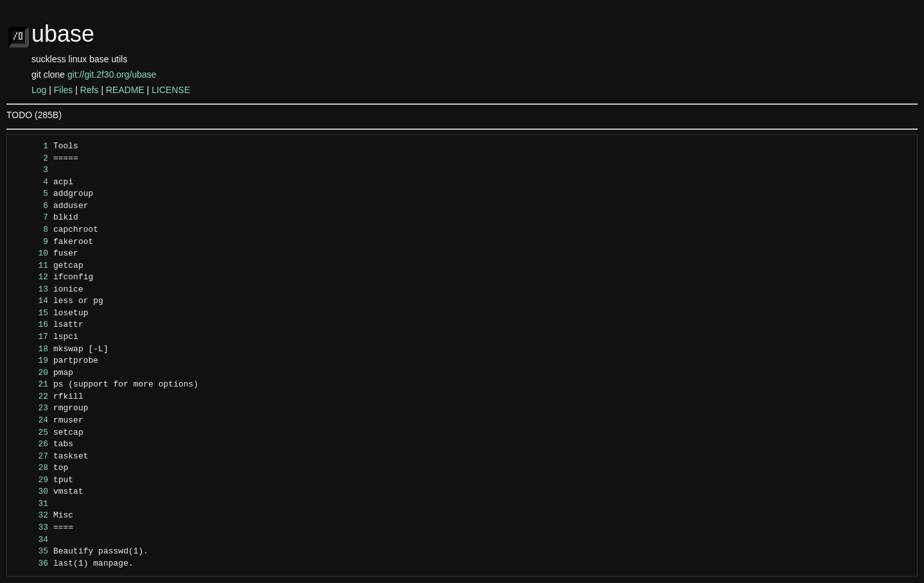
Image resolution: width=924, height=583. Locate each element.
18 (31, 349)
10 (31, 254)
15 (31, 313)
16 (31, 325)
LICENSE (171, 90)
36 (31, 564)
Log (39, 90)
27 (31, 457)
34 (31, 540)
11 (31, 266)
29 (31, 480)
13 (31, 290)
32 (31, 516)
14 (31, 301)
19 (31, 361)
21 (31, 385)
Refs (90, 90)
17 (31, 337)
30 (31, 492)
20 (31, 373)
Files (64, 90)
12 (31, 277)
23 (31, 408)
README (125, 90)
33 (31, 528)
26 (31, 444)
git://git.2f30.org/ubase (112, 74)
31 (31, 504)
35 (31, 552)
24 (31, 421)
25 (31, 433)
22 (31, 397)
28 (31, 468)
